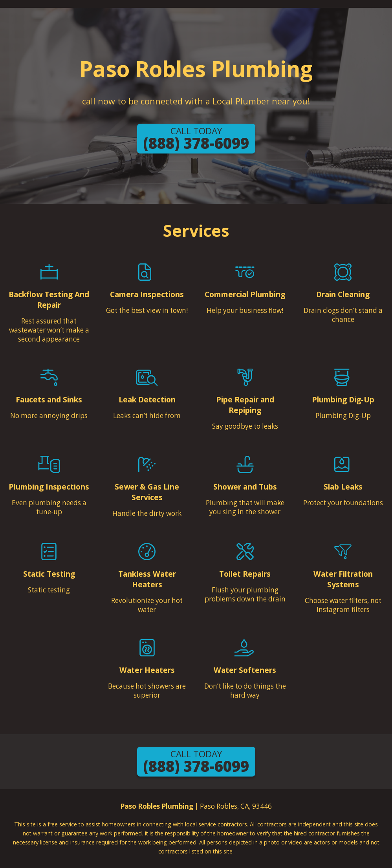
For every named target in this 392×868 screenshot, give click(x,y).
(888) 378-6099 (196, 139)
